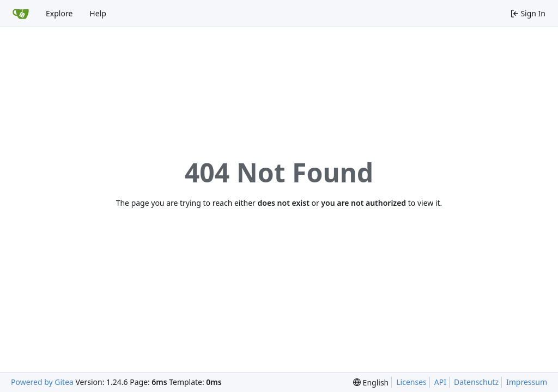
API (440, 382)
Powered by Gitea (42, 382)
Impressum (527, 382)
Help (98, 13)
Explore (59, 13)
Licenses (411, 382)
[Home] (21, 14)
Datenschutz (476, 382)
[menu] (371, 382)
